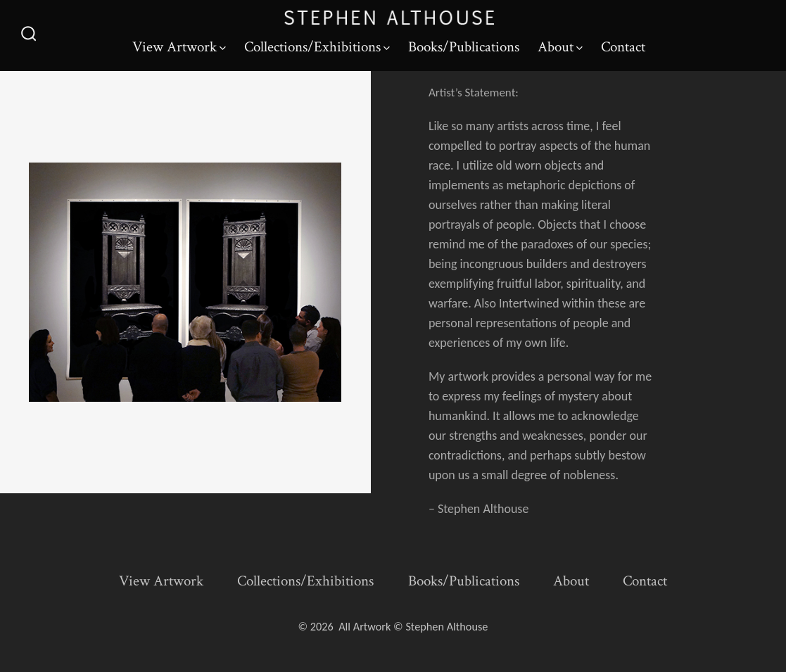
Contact (623, 47)
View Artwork (179, 47)
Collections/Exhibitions (317, 47)
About (560, 47)
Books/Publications (464, 47)
